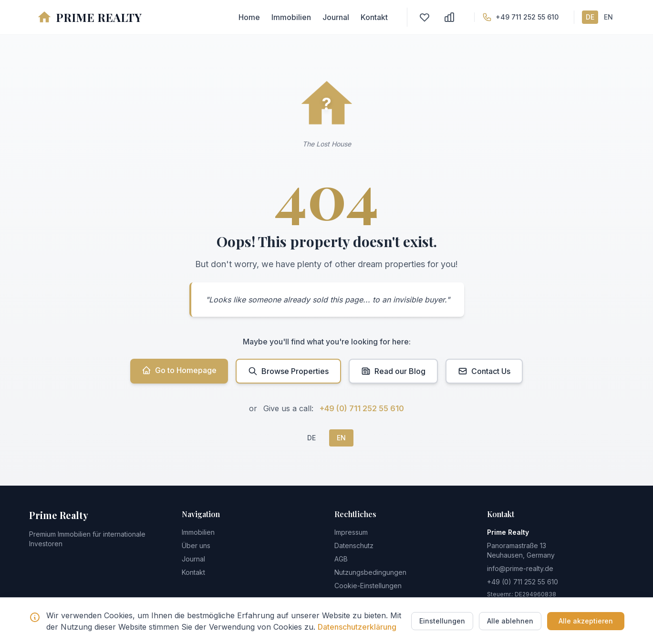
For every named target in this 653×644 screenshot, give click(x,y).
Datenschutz (354, 545)
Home (249, 17)
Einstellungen (442, 621)
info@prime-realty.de (520, 568)
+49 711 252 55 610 (527, 17)
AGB (341, 559)
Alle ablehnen (510, 621)
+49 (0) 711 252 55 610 (362, 408)
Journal (336, 17)
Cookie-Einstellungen (368, 586)
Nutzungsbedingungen (370, 572)
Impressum (351, 532)
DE (590, 17)
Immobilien (291, 17)
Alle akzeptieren (586, 621)
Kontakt (374, 17)
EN (608, 17)
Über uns (196, 545)
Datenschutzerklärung (357, 627)
